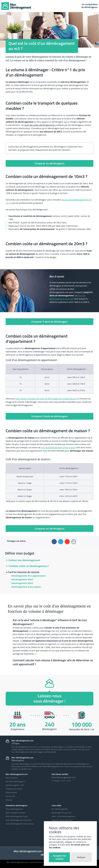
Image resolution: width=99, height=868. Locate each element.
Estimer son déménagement (23, 560)
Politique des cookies (14, 789)
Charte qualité (11, 793)
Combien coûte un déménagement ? (27, 566)
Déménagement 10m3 (22, 579)
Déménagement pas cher (62, 813)
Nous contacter (12, 778)
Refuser (81, 857)
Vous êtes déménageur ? (15, 782)
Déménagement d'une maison (26, 587)
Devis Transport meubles (15, 813)
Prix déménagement (60, 809)
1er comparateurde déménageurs (90, 6)
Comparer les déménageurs (50, 163)
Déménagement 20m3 (22, 583)
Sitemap (9, 800)
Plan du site (10, 796)
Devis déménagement (14, 809)
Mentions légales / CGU (15, 785)
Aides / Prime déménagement (63, 816)
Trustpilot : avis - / (61, 781)
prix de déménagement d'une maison (58, 447)
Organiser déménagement (62, 820)
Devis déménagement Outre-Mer (19, 820)
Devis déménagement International (20, 824)
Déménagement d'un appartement (28, 576)
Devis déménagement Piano (17, 816)
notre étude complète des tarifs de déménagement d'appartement (46, 399)
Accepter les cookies (59, 857)
